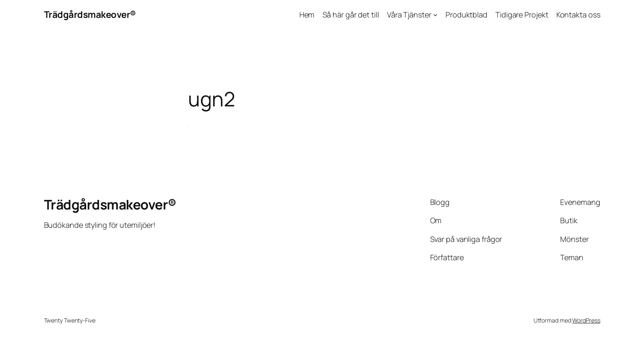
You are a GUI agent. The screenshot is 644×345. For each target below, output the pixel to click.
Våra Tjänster (409, 15)
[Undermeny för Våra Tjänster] (435, 15)
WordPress (586, 320)
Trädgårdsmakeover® (90, 15)
